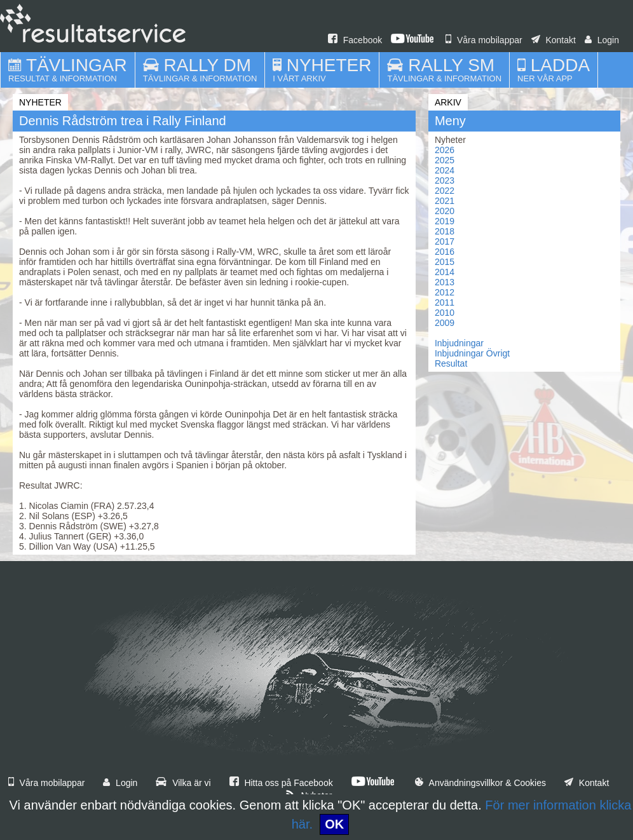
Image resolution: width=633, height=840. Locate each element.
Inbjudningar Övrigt (472, 353)
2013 (445, 282)
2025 (445, 160)
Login (602, 40)
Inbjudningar (459, 343)
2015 (445, 262)
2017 (445, 241)
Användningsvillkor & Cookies (480, 783)
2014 (445, 272)
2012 (445, 292)
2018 (445, 231)
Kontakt (554, 40)
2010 (445, 313)
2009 (445, 323)
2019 (445, 221)
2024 (445, 170)
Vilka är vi (183, 783)
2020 (445, 211)
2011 (445, 302)
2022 (445, 191)
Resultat (451, 363)
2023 (445, 180)
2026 (445, 150)
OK (334, 824)
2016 (445, 252)
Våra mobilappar (484, 40)
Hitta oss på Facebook (281, 783)
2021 (445, 201)
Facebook (355, 40)
